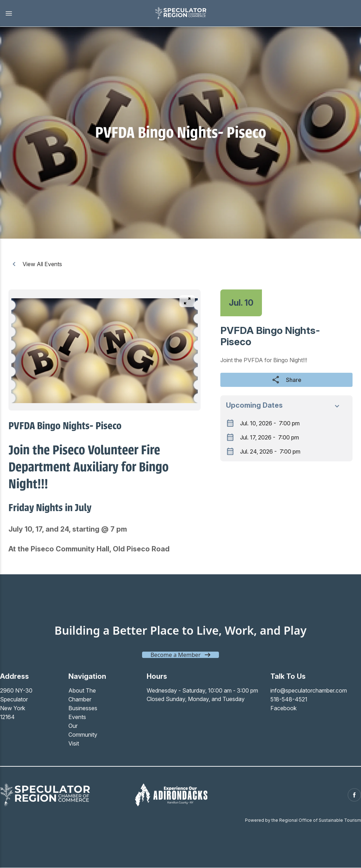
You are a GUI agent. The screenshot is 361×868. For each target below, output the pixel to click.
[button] (74, 13)
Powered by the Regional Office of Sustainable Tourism (303, 817)
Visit (74, 741)
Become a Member (176, 655)
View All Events (36, 264)
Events (77, 716)
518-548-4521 (289, 699)
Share (287, 380)
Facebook (283, 707)
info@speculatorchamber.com (309, 690)
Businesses (83, 707)
